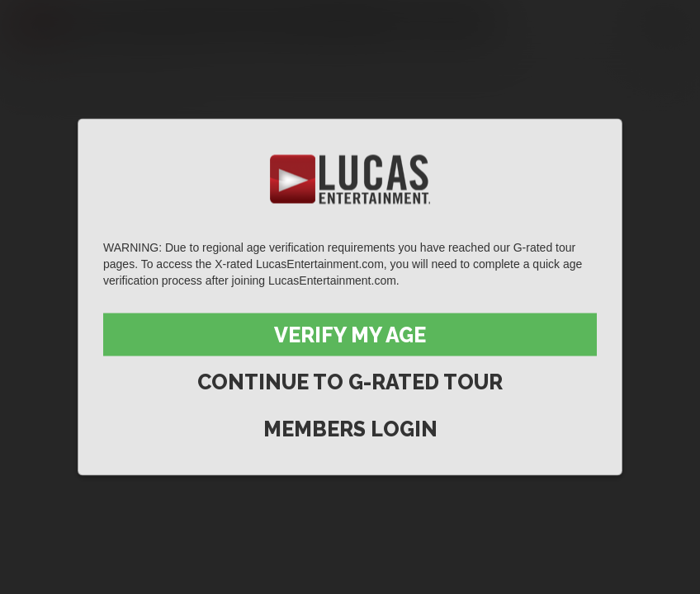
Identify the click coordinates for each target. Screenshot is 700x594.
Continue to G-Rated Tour (350, 382)
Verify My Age (350, 335)
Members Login (350, 429)
